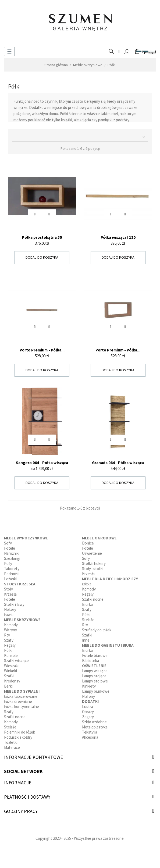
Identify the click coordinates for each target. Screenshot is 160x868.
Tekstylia (90, 732)
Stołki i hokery (94, 563)
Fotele (10, 548)
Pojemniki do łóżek (19, 732)
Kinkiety (89, 686)
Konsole (11, 655)
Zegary (88, 717)
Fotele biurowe (95, 655)
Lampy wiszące (95, 671)
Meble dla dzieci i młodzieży (110, 579)
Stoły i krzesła (20, 584)
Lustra (88, 707)
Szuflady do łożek (97, 630)
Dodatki (90, 701)
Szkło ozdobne (94, 722)
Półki (8, 650)
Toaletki (11, 742)
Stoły (8, 589)
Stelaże (10, 727)
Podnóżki (12, 574)
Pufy (8, 563)
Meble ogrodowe (99, 538)
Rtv (7, 635)
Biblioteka (90, 661)
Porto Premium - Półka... (42, 350)
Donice (88, 543)
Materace (12, 747)
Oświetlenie (92, 553)
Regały (10, 645)
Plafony (88, 696)
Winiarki (10, 671)
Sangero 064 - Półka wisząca (42, 463)
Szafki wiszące (16, 661)
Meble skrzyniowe (22, 620)
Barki (8, 686)
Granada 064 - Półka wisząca (118, 463)
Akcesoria (90, 737)
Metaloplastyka (95, 727)
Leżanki (10, 579)
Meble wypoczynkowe (26, 538)
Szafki (9, 676)
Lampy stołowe (95, 681)
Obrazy (88, 712)
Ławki (9, 615)
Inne (86, 640)
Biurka (87, 604)
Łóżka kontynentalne (22, 707)
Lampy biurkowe (96, 691)
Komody (11, 625)
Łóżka (87, 584)
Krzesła (10, 594)
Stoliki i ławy (14, 604)
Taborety (12, 569)
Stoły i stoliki (93, 569)
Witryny (10, 630)
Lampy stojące (94, 676)
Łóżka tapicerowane (21, 696)
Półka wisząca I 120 (118, 237)
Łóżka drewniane (18, 701)
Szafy (9, 640)
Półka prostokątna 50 (42, 237)
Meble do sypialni (22, 691)
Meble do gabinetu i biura (108, 645)
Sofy (8, 543)
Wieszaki (11, 666)
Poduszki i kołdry (18, 737)
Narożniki (12, 553)
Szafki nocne (15, 717)
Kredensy (12, 681)
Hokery (10, 609)
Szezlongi (12, 558)
